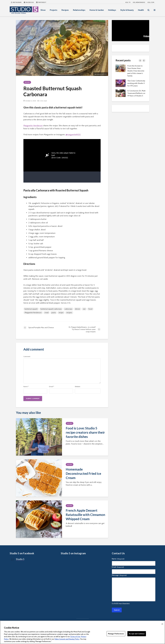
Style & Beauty (127, 10)
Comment (27, 357)
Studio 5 (20, 559)
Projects (54, 10)
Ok (162, 624)
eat (84, 309)
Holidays (112, 10)
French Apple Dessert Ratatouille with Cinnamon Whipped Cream (85, 515)
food (90, 309)
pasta (54, 313)
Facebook (29, 2)
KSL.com (151, 2)
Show (43, 10)
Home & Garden (97, 10)
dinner (78, 309)
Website (78, 387)
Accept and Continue (137, 634)
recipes (69, 313)
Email (51, 387)
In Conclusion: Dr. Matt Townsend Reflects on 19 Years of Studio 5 (136, 93)
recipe (61, 313)
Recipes (65, 10)
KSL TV (128, 2)
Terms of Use (75, 637)
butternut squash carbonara (51, 309)
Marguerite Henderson (33, 126)
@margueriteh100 (73, 135)
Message (119, 575)
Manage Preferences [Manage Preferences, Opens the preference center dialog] (116, 634)
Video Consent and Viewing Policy (67, 639)
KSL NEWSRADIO (139, 2)
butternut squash (31, 309)
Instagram (16, 2)
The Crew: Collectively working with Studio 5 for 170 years (136, 83)
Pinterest (41, 2)
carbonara (68, 309)
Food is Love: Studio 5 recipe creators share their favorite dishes (85, 432)
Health (141, 10)
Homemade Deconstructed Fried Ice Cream (83, 474)
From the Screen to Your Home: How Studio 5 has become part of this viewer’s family (136, 71)
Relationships (79, 10)
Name (26, 387)
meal (47, 313)
